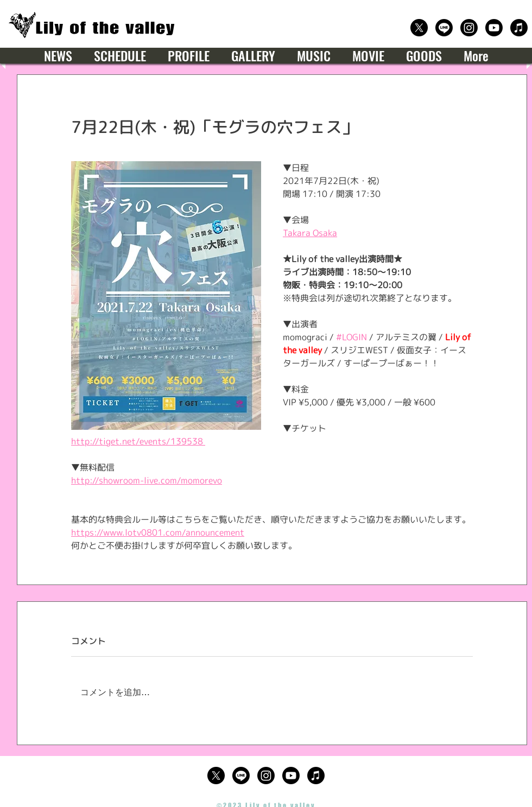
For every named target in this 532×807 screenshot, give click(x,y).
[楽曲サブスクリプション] (519, 28)
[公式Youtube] (494, 28)
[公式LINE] (444, 28)
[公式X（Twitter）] (419, 28)
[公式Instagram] (469, 28)
